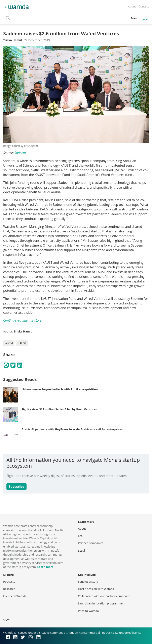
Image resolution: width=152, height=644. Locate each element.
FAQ (81, 536)
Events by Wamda (15, 596)
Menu (135, 18)
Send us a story (88, 582)
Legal (81, 550)
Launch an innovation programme (100, 603)
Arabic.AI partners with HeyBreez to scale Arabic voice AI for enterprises (72, 429)
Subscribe (16, 487)
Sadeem (20, 153)
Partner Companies (91, 543)
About (132, 6)
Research (9, 589)
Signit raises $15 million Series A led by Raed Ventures (59, 409)
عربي (145, 18)
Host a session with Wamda (96, 589)
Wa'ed (9, 343)
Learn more (45, 567)
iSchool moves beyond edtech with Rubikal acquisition (60, 389)
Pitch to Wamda (88, 611)
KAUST (22, 343)
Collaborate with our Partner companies (104, 596)
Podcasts (9, 582)
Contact (144, 6)
